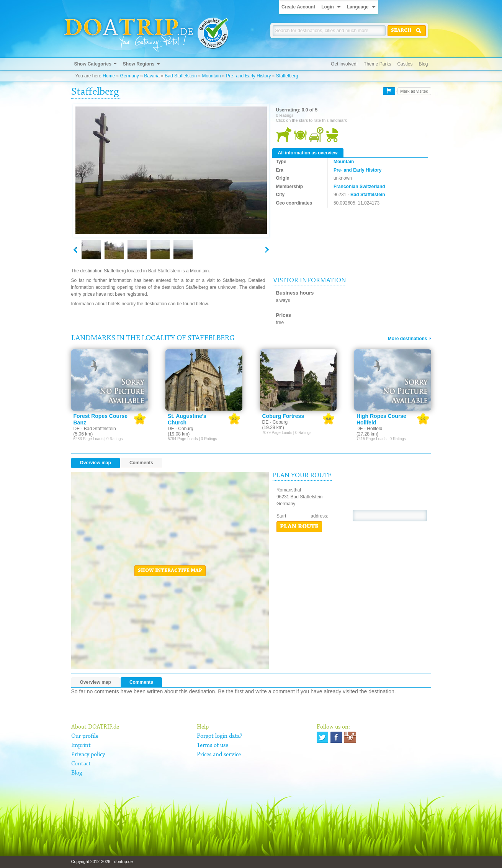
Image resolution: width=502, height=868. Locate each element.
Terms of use (213, 745)
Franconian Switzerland (359, 187)
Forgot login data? (220, 736)
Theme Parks (377, 64)
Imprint (81, 745)
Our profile (85, 736)
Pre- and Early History (248, 76)
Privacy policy (88, 755)
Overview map (96, 463)
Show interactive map (170, 571)
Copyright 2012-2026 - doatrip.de (102, 861)
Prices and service (219, 755)
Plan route (299, 527)
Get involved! (344, 64)
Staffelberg (287, 76)
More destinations (408, 339)
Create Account (298, 7)
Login (328, 7)
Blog (423, 64)
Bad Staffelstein (181, 76)
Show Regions (139, 64)
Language (358, 7)
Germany (129, 76)
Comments (141, 463)
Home (109, 76)
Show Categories (93, 64)
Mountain (211, 76)
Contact (81, 764)
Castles (405, 64)
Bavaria (152, 76)
